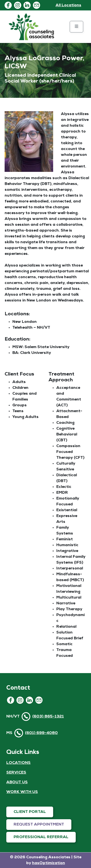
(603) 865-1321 (48, 717)
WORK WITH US (22, 792)
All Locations (68, 5)
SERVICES (16, 773)
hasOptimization (49, 863)
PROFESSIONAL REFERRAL (41, 837)
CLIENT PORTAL (30, 812)
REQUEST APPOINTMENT (39, 825)
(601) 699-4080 (41, 733)
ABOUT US (17, 782)
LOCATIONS (18, 763)
